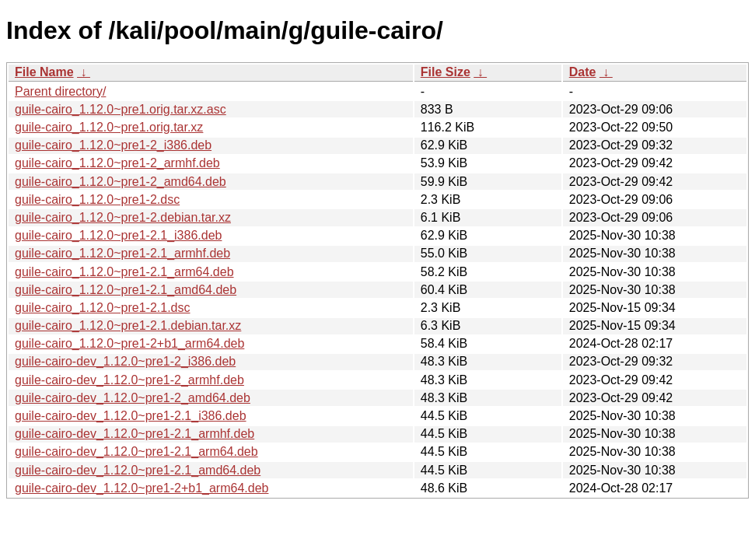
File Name (44, 72)
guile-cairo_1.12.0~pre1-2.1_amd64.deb (126, 290)
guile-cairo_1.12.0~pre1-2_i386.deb (113, 145)
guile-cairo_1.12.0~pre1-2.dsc (97, 199)
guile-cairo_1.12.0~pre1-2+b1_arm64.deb (129, 343)
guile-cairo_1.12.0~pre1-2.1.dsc (102, 308)
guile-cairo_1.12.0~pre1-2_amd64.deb (121, 182)
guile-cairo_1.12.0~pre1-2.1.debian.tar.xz (128, 325)
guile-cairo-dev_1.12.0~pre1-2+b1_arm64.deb (142, 488)
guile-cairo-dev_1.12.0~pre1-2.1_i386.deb (131, 416)
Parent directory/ (60, 91)
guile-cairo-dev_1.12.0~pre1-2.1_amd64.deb (138, 470)
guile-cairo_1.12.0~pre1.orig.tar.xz (109, 127)
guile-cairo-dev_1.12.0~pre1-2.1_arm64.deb (136, 451)
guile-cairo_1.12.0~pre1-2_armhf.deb (117, 163)
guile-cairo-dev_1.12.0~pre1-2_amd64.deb (133, 398)
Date (583, 72)
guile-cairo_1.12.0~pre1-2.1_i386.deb (118, 235)
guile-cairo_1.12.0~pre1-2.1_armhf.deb (122, 253)
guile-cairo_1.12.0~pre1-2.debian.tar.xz (123, 217)
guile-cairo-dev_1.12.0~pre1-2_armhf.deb (129, 380)
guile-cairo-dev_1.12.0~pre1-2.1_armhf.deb (135, 434)
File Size (446, 72)
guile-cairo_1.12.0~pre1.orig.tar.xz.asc (121, 109)
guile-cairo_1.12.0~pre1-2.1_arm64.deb (124, 272)
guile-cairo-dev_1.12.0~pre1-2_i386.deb (125, 361)
